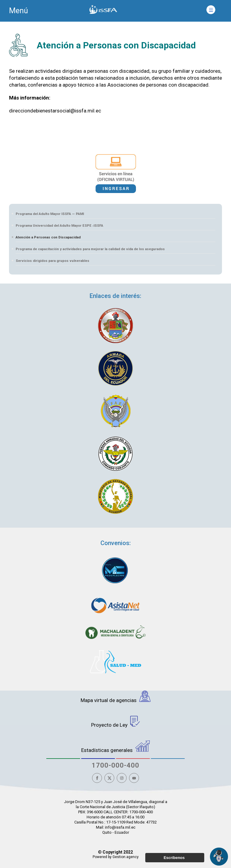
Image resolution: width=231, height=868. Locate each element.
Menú (18, 11)
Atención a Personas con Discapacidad (48, 237)
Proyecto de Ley (116, 722)
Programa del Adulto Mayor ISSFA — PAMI (50, 214)
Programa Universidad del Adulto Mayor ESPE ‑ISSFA (59, 225)
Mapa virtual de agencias (116, 697)
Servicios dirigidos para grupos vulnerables (52, 261)
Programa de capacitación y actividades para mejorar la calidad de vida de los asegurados (90, 249)
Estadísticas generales (115, 747)
